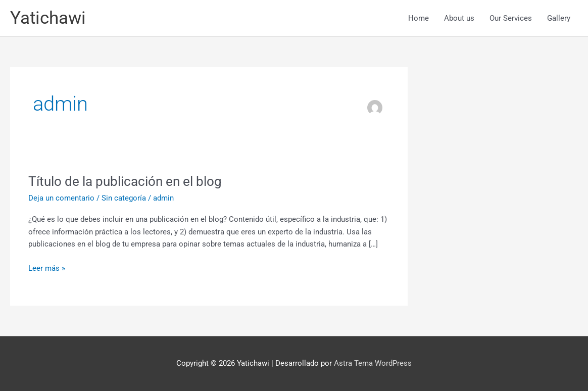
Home (419, 18)
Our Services (511, 18)
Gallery (559, 18)
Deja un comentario (61, 198)
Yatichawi (48, 18)
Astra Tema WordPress (373, 363)
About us (459, 18)
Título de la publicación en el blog (125, 181)
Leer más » (47, 267)
